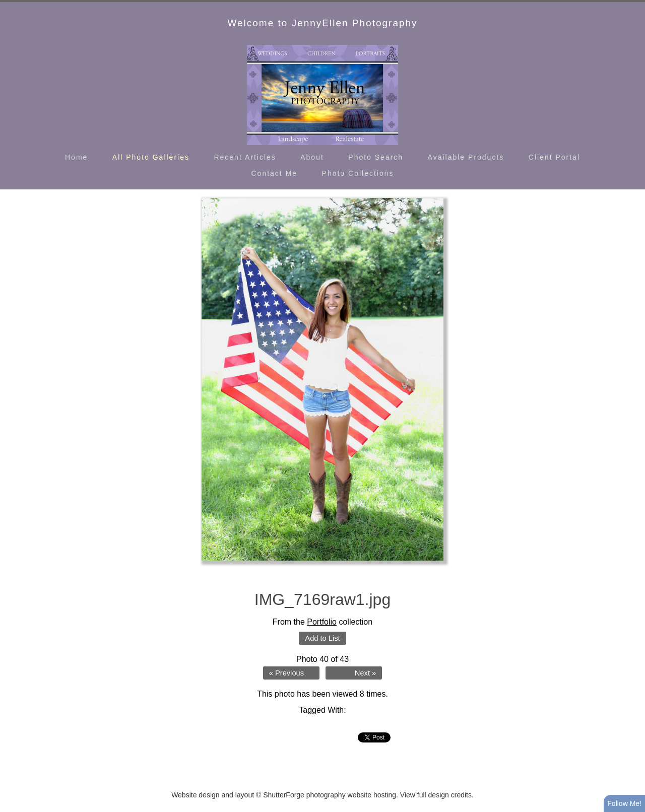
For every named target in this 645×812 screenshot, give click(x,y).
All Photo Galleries (151, 157)
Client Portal (554, 157)
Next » (365, 673)
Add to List (322, 638)
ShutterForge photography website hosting (330, 795)
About (312, 157)
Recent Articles (245, 157)
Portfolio (322, 622)
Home (76, 157)
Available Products (466, 157)
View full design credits (436, 795)
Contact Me (275, 173)
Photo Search (376, 157)
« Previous (286, 673)
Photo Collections (358, 173)
